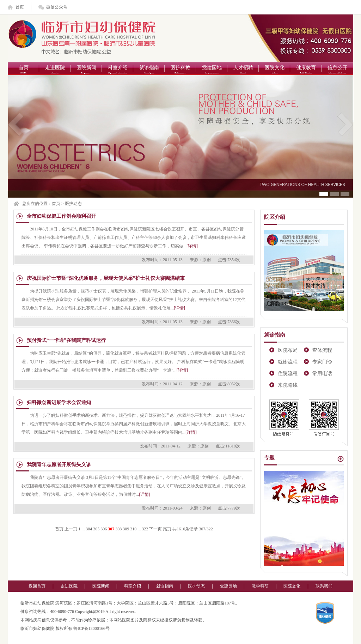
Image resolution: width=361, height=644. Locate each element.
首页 (20, 7)
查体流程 (322, 350)
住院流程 (288, 374)
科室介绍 (118, 70)
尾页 (167, 529)
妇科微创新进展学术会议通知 (59, 402)
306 (104, 529)
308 (118, 529)
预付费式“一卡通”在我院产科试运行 (66, 340)
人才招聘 (243, 70)
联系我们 (324, 586)
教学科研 (260, 586)
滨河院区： (280, 282)
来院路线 (288, 385)
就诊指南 (149, 70)
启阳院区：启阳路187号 (280, 300)
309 (126, 529)
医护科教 (180, 70)
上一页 (71, 529)
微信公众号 (57, 7)
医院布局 (288, 350)
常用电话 (322, 374)
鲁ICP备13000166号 (91, 628)
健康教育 (306, 70)
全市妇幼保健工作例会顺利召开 (61, 216)
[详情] (192, 246)
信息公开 (337, 70)
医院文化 (274, 70)
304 (89, 529)
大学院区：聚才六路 (318, 282)
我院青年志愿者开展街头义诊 (59, 465)
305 (96, 529)
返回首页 (37, 586)
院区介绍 (275, 217)
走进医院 (55, 70)
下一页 (155, 529)
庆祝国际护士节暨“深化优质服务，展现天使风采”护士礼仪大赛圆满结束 (106, 278)
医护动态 (73, 204)
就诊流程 (288, 362)
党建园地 (212, 70)
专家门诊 (322, 362)
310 (133, 529)
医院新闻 (86, 70)
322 (145, 529)
